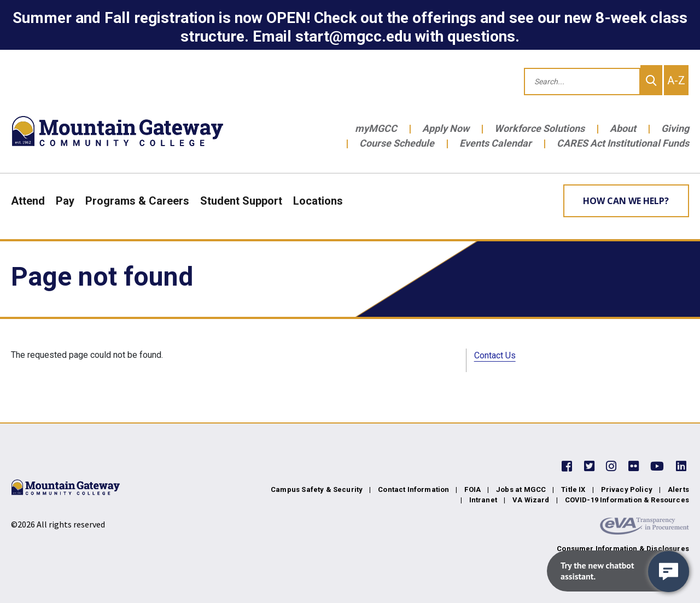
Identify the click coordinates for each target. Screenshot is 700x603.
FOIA (472, 489)
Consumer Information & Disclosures (623, 549)
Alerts (678, 489)
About (623, 128)
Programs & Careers (137, 201)
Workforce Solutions (539, 128)
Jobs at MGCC (521, 489)
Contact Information (413, 489)
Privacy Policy (627, 489)
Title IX (573, 489)
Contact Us (495, 355)
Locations (318, 201)
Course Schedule (397, 143)
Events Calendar (495, 143)
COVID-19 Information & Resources (627, 500)
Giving (675, 128)
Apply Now (446, 128)
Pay (65, 201)
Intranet (483, 500)
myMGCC (376, 128)
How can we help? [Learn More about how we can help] (626, 201)
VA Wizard (531, 500)
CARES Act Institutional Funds (623, 143)
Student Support (241, 201)
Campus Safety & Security (317, 489)
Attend (28, 201)
